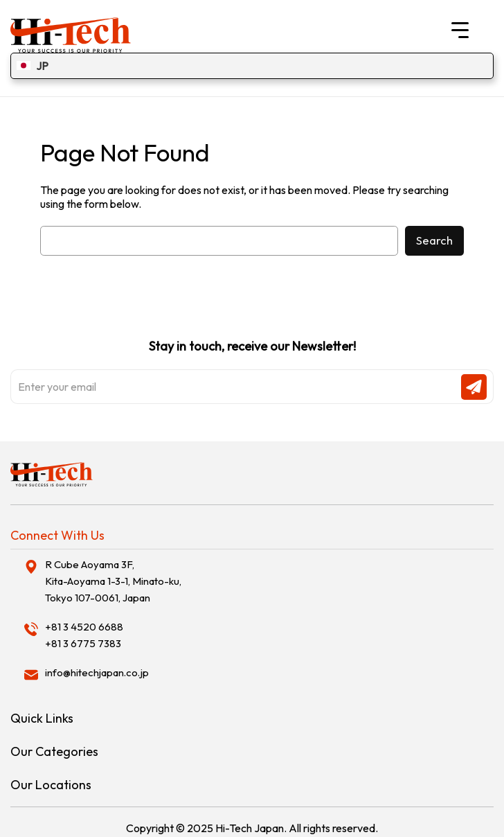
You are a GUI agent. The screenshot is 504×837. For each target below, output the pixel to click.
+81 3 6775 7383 (83, 643)
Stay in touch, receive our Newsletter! (252, 371)
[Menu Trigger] (460, 29)
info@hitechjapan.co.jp (97, 672)
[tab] (252, 536)
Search (434, 240)
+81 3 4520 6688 (84, 627)
